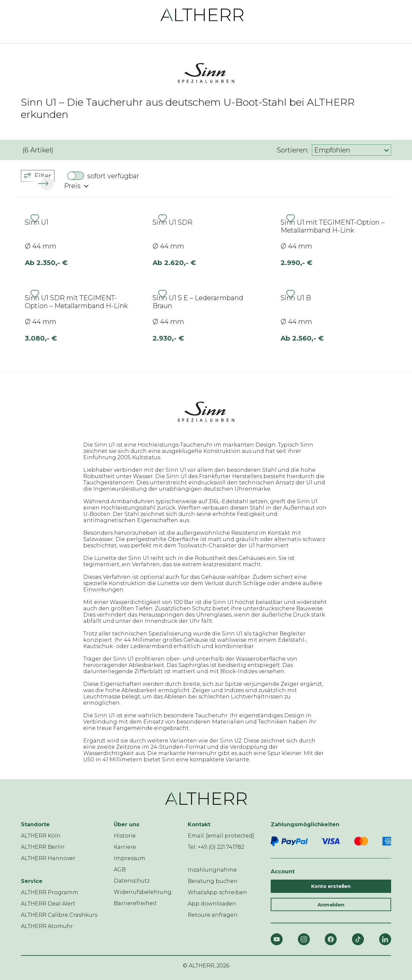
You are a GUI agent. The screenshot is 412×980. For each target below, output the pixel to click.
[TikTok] (358, 939)
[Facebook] (331, 939)
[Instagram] (304, 939)
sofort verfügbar (113, 176)
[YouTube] (277, 939)
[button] (46, 184)
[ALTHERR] (202, 14)
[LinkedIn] (385, 939)
